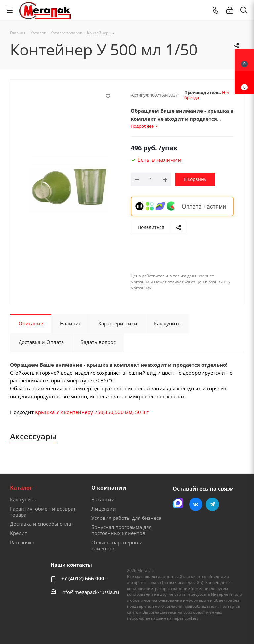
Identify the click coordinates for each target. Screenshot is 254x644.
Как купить (23, 499)
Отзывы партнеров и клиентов (117, 545)
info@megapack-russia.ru (90, 592)
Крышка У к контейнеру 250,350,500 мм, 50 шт (92, 412)
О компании (109, 488)
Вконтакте (196, 504)
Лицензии (104, 509)
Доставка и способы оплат (42, 524)
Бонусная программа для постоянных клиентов (122, 530)
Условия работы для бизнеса (126, 518)
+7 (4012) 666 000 (83, 578)
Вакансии (103, 499)
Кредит (19, 533)
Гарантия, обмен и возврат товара (43, 512)
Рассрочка (22, 542)
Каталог (21, 488)
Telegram (212, 504)
